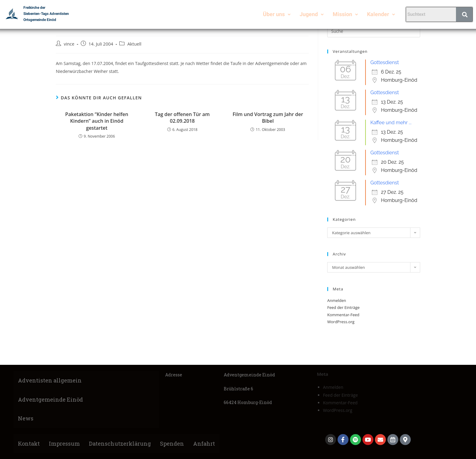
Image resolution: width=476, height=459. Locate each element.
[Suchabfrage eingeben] (374, 31)
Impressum (64, 444)
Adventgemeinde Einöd (50, 399)
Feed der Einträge (343, 307)
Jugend (312, 14)
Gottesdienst (385, 62)
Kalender (381, 14)
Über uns (277, 14)
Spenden (172, 444)
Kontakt (29, 444)
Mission (345, 14)
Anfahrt (204, 444)
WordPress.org (341, 322)
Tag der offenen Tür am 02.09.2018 (182, 118)
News (26, 418)
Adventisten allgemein (50, 380)
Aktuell (134, 44)
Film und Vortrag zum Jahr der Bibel (268, 118)
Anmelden (337, 300)
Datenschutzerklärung (120, 444)
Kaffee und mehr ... (391, 123)
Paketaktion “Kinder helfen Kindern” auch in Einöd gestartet (97, 121)
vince (69, 44)
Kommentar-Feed (343, 315)
